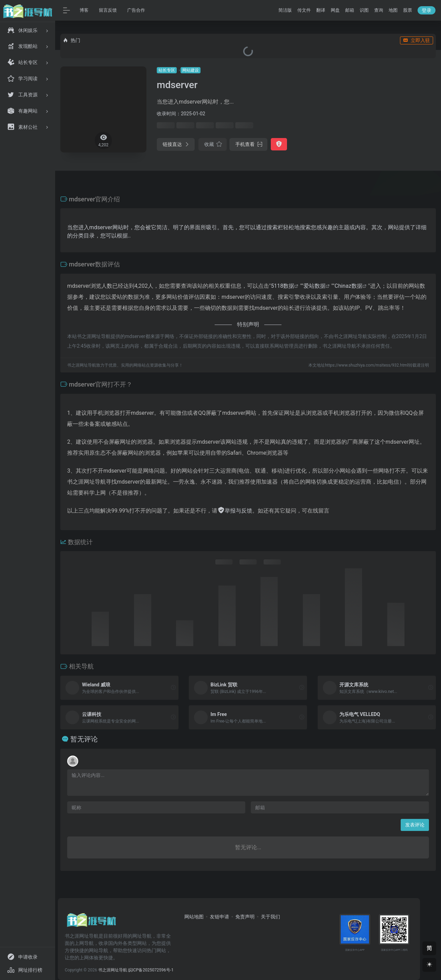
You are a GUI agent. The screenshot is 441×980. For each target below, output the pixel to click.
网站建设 (191, 70)
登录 (427, 10)
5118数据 (283, 286)
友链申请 (219, 917)
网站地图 (194, 917)
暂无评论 (84, 739)
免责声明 (245, 917)
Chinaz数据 (348, 286)
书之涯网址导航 (113, 970)
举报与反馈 (235, 511)
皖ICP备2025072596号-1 (151, 970)
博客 (84, 10)
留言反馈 (108, 10)
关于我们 (270, 917)
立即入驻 (417, 40)
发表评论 (415, 825)
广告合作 (136, 10)
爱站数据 (315, 286)
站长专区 (167, 70)
